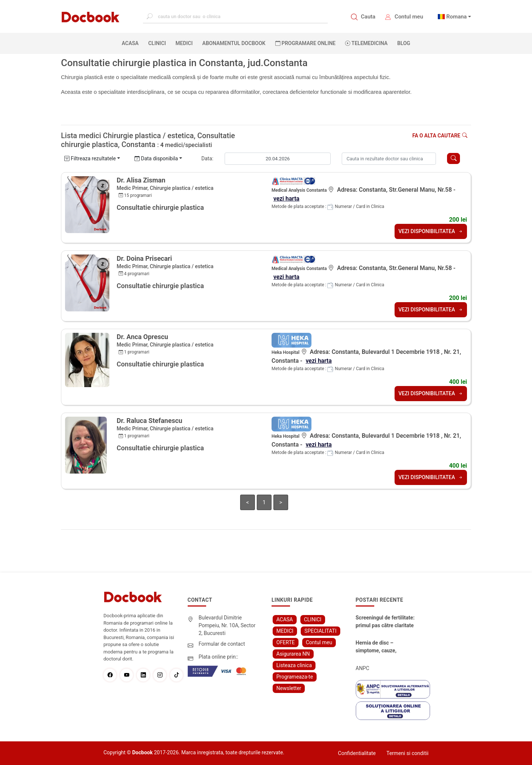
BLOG (404, 43)
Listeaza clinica (294, 665)
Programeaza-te (295, 677)
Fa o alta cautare (440, 136)
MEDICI (184, 43)
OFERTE (286, 642)
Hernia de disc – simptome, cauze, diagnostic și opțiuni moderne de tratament (382, 647)
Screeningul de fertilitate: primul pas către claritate (385, 621)
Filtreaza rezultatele (90, 158)
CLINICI (157, 43)
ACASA (132, 43)
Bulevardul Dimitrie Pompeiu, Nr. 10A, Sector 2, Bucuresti (227, 625)
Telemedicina (366, 43)
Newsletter (289, 688)
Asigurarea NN (293, 654)
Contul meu (409, 17)
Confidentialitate (357, 753)
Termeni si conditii (407, 753)
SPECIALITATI (320, 631)
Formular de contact (222, 644)
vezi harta (286, 199)
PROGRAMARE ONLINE (306, 43)
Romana (457, 17)
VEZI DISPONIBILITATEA (431, 231)
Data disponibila (156, 158)
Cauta (368, 17)
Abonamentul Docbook (234, 43)
